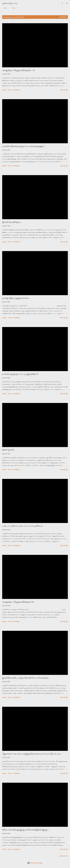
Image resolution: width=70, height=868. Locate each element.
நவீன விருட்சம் (10, 3)
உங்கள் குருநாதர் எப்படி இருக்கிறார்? (20, 374)
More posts (64, 856)
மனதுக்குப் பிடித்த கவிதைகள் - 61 (19, 70)
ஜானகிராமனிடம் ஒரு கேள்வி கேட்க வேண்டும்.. (26, 678)
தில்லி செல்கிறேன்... (12, 222)
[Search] (62, 3)
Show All (63, 17)
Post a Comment (14, 90)
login (12, 8)
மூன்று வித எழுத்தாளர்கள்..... (16, 298)
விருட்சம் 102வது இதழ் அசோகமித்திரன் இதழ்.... (26, 830)
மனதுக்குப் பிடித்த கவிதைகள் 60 (18, 602)
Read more (64, 90)
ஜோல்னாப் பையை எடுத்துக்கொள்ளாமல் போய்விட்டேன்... (32, 754)
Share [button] (4, 90)
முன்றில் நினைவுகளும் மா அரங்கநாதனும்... (24, 146)
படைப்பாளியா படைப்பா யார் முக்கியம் (22, 526)
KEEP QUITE (8, 450)
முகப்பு (4, 8)
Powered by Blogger (35, 863)
